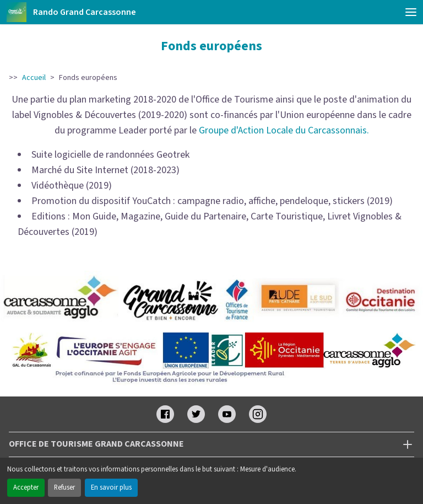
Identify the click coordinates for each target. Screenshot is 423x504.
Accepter (26, 487)
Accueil (34, 78)
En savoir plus (111, 487)
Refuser (64, 487)
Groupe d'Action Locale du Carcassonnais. (284, 130)
